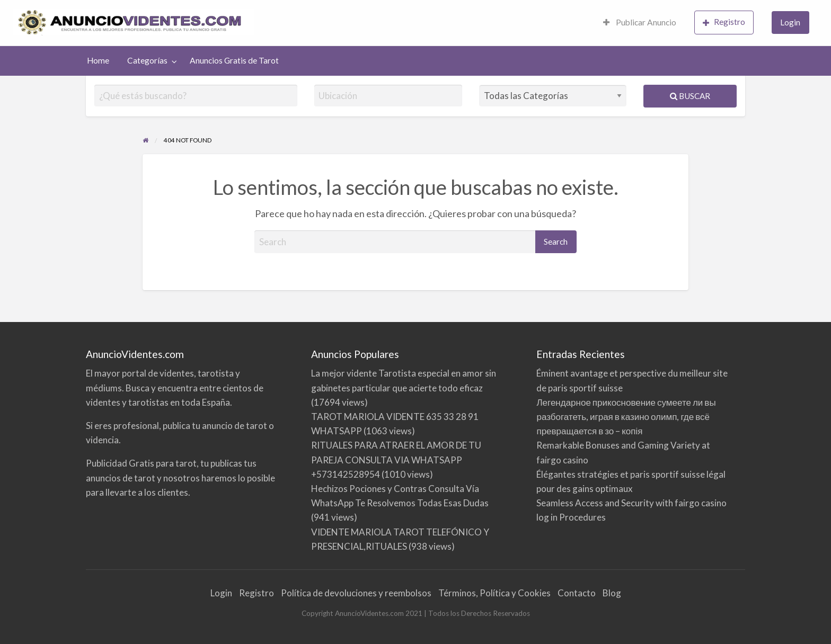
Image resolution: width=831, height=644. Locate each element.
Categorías (147, 60)
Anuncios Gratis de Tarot (234, 60)
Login (790, 22)
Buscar (690, 96)
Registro (724, 22)
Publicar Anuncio (640, 22)
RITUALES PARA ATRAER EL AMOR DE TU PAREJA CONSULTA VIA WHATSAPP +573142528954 (396, 459)
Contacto (577, 593)
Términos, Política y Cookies (494, 593)
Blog (612, 593)
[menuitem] (640, 23)
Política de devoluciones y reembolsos (356, 593)
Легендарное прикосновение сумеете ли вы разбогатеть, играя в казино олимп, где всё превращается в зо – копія (626, 417)
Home (98, 60)
